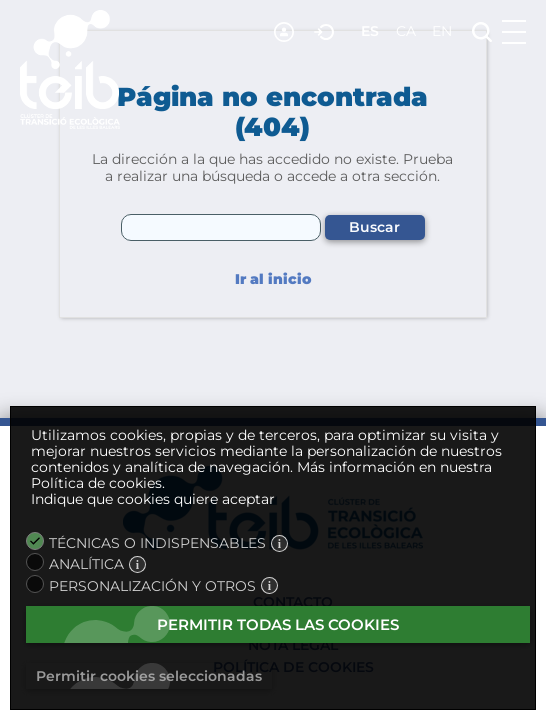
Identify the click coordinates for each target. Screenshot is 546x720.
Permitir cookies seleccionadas (149, 676)
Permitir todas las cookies (278, 624)
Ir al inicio (273, 279)
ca (406, 31)
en (442, 31)
